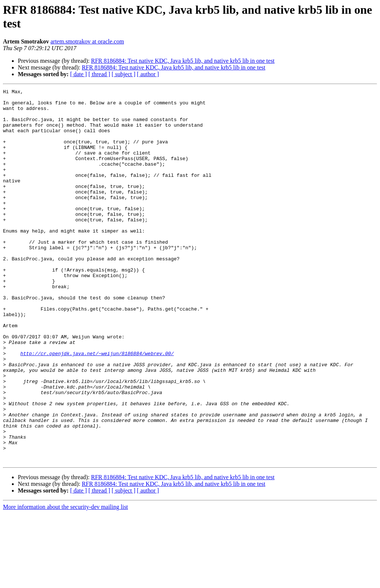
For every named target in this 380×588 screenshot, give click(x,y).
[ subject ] (124, 74)
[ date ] (78, 74)
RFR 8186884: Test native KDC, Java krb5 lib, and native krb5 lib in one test (183, 61)
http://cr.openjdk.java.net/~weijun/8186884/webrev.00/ (97, 407)
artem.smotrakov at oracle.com (87, 41)
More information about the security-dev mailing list (65, 581)
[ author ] (148, 74)
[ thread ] (99, 74)
